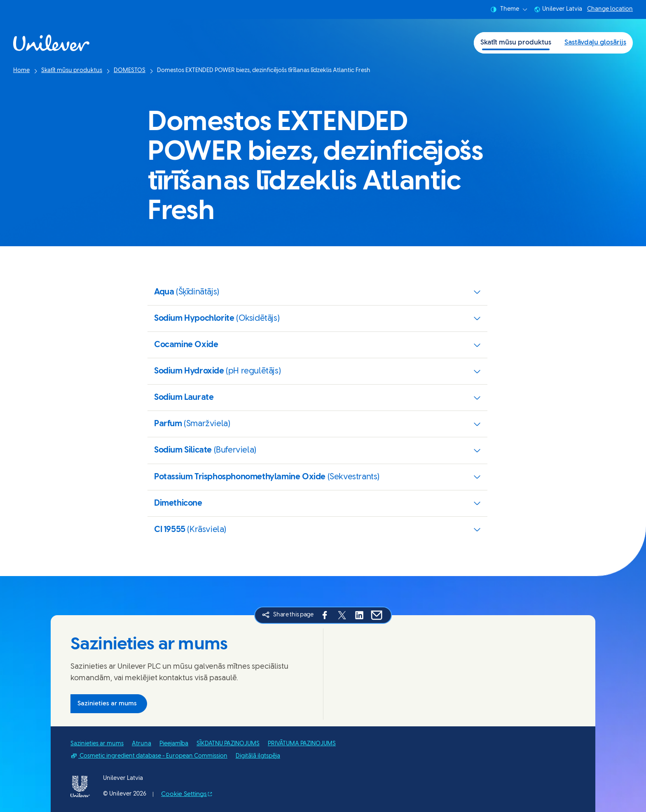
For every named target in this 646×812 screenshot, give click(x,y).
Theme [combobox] (509, 9)
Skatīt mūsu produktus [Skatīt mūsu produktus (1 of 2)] (516, 43)
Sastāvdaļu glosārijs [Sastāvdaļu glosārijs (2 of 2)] (595, 43)
